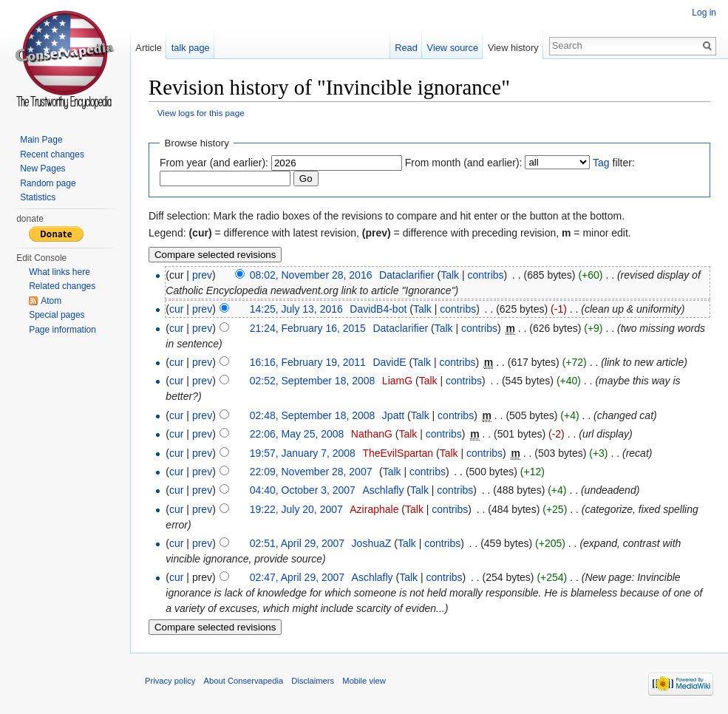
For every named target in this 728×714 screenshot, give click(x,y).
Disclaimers (313, 681)
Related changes (62, 286)
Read (406, 48)
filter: (614, 163)
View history (513, 48)
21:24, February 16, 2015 (308, 328)
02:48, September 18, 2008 (313, 415)
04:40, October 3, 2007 (303, 490)
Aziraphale (374, 509)
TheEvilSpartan (398, 453)
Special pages (57, 315)
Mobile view (364, 681)
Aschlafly (383, 490)
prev (202, 275)
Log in (704, 13)
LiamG (397, 381)
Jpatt (393, 415)
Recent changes (52, 154)
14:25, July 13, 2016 (296, 309)
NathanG (372, 434)
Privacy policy (170, 681)
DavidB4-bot (378, 309)
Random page (48, 183)
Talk (450, 275)
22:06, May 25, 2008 (297, 434)
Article (149, 48)
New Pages (42, 169)
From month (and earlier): (464, 163)
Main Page (41, 140)
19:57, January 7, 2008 (303, 453)
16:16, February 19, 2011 (308, 362)
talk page (191, 48)
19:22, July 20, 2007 (296, 509)
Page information (62, 330)
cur (176, 309)
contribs (486, 275)
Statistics (38, 197)
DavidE (389, 362)
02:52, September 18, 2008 (313, 381)
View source (453, 48)
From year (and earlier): (214, 163)
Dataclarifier (407, 275)
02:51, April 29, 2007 (297, 543)
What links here (59, 272)
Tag (601, 163)
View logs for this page (201, 113)
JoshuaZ (372, 543)
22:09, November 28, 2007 (311, 472)
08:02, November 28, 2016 (311, 275)
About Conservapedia (244, 681)
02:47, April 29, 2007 (297, 578)
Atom (51, 301)
